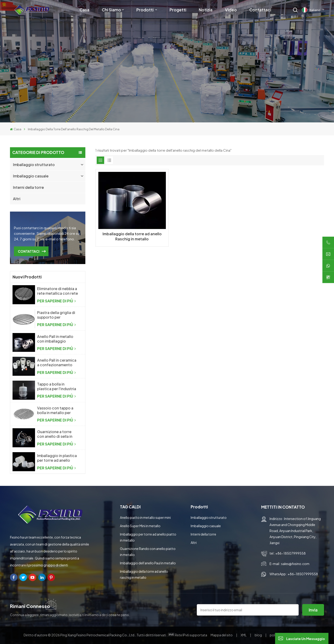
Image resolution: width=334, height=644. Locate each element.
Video (231, 10)
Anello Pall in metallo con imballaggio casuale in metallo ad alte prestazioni (56, 339)
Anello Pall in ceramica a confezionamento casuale (57, 363)
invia (313, 610)
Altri (17, 199)
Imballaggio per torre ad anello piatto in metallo (148, 537)
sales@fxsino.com (295, 564)
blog (259, 635)
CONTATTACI (29, 251)
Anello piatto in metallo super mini (145, 517)
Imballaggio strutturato (34, 165)
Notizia (206, 10)
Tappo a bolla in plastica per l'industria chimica (57, 386)
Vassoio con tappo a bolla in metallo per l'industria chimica (55, 410)
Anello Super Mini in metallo (140, 526)
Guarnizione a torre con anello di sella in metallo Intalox (55, 434)
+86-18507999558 (291, 553)
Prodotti (145, 10)
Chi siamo (111, 10)
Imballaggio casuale (31, 176)
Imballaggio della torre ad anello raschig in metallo (144, 574)
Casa (84, 10)
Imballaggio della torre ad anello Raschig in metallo (132, 236)
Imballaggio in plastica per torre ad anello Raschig (57, 458)
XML (244, 635)
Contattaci (260, 10)
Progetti (178, 10)
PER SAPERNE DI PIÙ (56, 301)
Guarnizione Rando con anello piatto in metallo (148, 552)
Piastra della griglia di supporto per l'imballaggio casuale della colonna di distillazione (56, 315)
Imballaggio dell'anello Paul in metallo (148, 563)
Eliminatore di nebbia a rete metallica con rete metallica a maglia (58, 291)
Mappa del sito (222, 635)
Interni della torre (28, 187)
